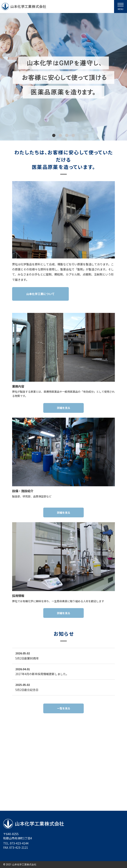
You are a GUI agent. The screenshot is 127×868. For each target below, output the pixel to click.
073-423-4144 (19, 843)
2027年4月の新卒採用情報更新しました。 (42, 674)
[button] (54, 136)
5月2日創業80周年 (27, 658)
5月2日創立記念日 (27, 690)
